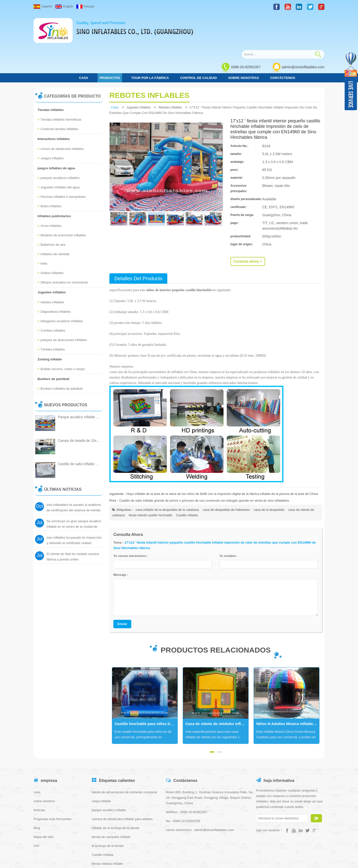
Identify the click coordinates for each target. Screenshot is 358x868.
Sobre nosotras (244, 44)
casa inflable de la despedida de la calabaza (167, 476)
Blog (37, 794)
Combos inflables (51, 296)
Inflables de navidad (53, 220)
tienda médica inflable (107, 830)
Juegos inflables (51, 124)
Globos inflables (51, 239)
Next (112, 672)
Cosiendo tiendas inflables (58, 95)
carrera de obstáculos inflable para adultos (122, 785)
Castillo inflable (187, 481)
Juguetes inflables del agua (59, 153)
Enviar (122, 590)
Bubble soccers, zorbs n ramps (61, 335)
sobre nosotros (44, 767)
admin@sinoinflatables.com (303, 33)
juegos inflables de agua (56, 134)
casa (84, 44)
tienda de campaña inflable (111, 803)
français (85, 6)
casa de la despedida (269, 476)
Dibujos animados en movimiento (63, 249)
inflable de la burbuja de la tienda (115, 794)
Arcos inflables (50, 192)
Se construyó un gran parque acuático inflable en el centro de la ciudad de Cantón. (74, 497)
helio (42, 230)
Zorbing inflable (50, 325)
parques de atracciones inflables (62, 306)
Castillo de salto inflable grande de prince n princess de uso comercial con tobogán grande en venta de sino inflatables (204, 467)
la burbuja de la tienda (108, 812)
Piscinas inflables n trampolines (62, 163)
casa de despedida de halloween (226, 476)
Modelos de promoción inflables (62, 201)
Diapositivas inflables (54, 278)
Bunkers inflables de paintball (60, 355)
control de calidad (199, 44)
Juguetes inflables (52, 259)
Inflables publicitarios (54, 182)
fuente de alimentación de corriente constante (124, 758)
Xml (36, 812)
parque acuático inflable (109, 776)
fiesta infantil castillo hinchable (151, 481)
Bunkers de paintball (53, 345)
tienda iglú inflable (105, 839)
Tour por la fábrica (150, 44)
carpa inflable (101, 767)
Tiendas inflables (51, 76)
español (43, 6)
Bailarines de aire (51, 211)
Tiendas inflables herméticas (59, 86)
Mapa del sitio (44, 803)
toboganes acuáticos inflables (60, 287)
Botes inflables (50, 172)
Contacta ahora (248, 227)
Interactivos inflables (54, 105)
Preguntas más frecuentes (52, 785)
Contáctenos (283, 44)
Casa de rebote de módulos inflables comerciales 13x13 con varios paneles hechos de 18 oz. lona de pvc (217, 690)
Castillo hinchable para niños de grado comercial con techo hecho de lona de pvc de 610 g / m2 (146, 690)
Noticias (39, 776)
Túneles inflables (51, 315)
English (64, 6)
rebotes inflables (51, 268)
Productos (110, 44)
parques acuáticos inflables (59, 144)
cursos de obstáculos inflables (61, 115)
